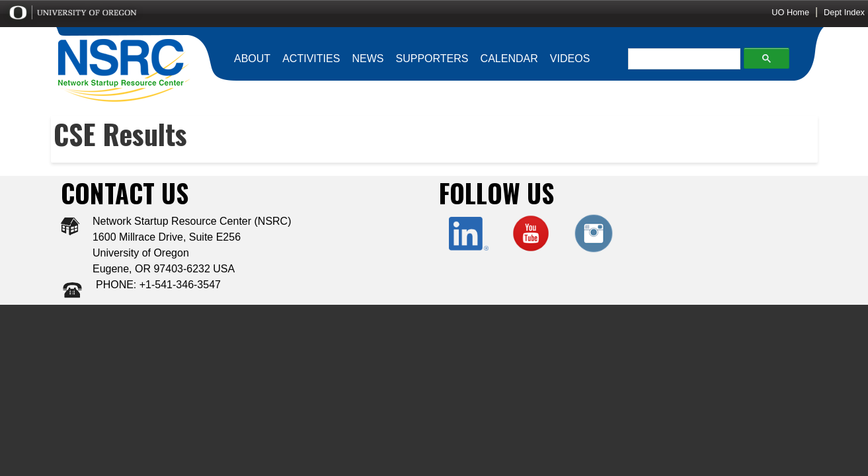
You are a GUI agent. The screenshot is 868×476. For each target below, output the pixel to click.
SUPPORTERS (432, 59)
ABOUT (252, 59)
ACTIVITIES (311, 59)
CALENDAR (509, 59)
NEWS (368, 59)
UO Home (790, 12)
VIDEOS (570, 59)
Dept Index (844, 12)
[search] (681, 59)
